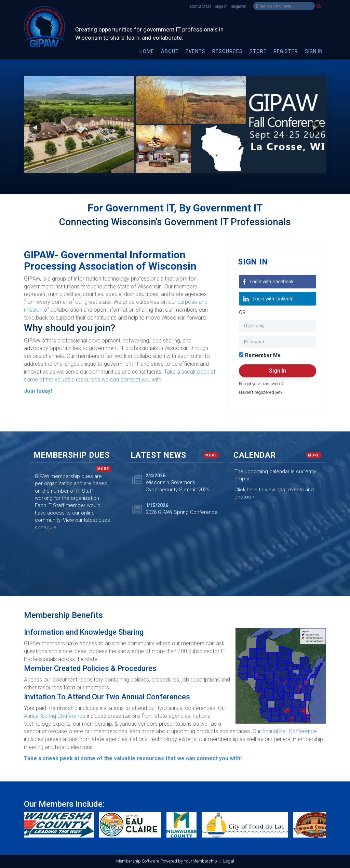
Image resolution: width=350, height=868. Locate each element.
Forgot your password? (261, 384)
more (103, 469)
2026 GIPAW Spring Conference (182, 512)
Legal (229, 861)
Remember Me (263, 355)
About (170, 51)
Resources (227, 51)
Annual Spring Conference (55, 716)
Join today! (38, 391)
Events (196, 51)
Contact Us (201, 6)
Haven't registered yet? (261, 392)
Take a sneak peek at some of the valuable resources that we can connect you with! (133, 758)
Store (258, 51)
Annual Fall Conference (290, 731)
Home (147, 51)
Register (238, 6)
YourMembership (200, 861)
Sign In (221, 6)
